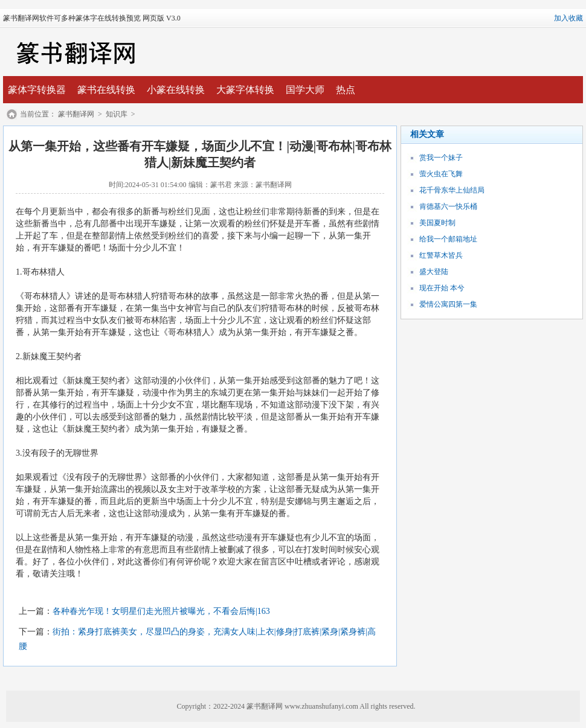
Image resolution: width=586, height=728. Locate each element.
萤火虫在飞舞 (441, 174)
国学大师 (305, 90)
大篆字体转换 (245, 90)
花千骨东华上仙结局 (452, 190)
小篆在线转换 (176, 90)
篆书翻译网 (76, 114)
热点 (346, 90)
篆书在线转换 (106, 90)
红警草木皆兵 (441, 255)
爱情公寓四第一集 (448, 304)
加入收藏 (568, 18)
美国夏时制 (437, 223)
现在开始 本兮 (442, 288)
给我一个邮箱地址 (448, 239)
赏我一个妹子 (441, 158)
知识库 (117, 114)
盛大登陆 (434, 272)
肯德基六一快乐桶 (448, 206)
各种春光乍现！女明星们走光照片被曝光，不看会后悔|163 (161, 611)
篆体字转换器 (37, 90)
